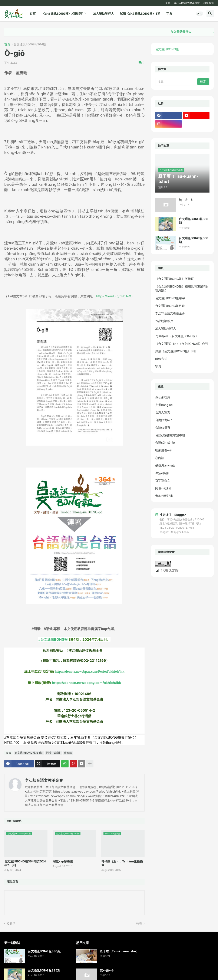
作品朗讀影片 (164, 321)
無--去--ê (186, 200)
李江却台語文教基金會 (187, 3)
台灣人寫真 (163, 412)
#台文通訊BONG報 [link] (53, 639)
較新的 (11, 923)
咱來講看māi (164, 450)
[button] (200, 14)
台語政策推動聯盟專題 (170, 435)
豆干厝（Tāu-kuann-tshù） (119, 951)
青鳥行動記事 (164, 496)
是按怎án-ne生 (165, 465)
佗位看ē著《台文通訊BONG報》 (177, 336)
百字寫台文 (163, 480)
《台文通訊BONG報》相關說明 (62, 14)
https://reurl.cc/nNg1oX (114, 296)
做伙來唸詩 (163, 397)
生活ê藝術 (162, 473)
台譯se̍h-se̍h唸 (165, 443)
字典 (169, 14)
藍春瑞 (68, 753)
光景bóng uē (164, 405)
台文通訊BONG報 (167, 49)
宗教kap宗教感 (63, 861)
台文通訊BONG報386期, (194, 240)
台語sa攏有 (163, 427)
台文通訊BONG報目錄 (170, 306)
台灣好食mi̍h (164, 420)
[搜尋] (177, 82)
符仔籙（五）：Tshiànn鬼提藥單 (122, 863)
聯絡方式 (209, 3)
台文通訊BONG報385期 (194, 221)
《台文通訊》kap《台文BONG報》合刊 (182, 344)
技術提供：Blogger (171, 515)
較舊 (139, 923)
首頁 (168, 3)
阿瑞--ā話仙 (53, 753)
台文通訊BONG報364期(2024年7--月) (25, 863)
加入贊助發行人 (103, 14)
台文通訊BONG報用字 (170, 298)
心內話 (160, 458)
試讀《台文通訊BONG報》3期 (140, 14)
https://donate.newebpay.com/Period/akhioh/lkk (90, 671)
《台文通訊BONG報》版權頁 (174, 279)
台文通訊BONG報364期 (30, 44)
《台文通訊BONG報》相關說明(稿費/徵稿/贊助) (181, 289)
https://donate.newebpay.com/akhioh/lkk (86, 683)
